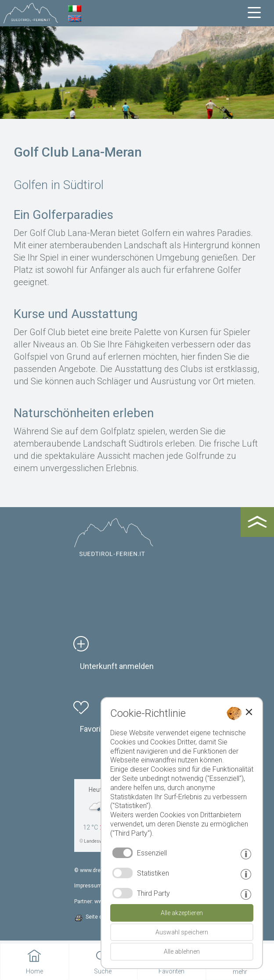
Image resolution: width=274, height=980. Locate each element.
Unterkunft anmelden (117, 666)
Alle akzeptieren (182, 913)
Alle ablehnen (182, 951)
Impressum (88, 886)
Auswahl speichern (182, 932)
